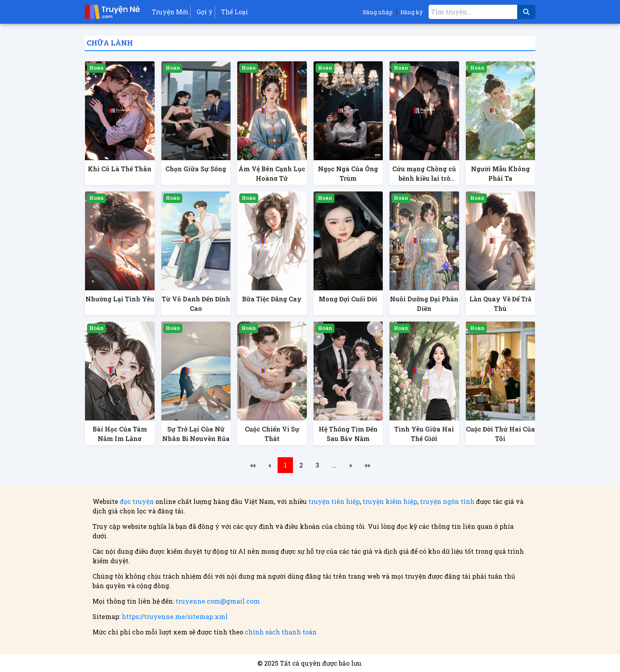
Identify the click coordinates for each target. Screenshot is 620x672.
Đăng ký (412, 12)
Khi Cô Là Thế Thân (120, 169)
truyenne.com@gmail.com (218, 601)
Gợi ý (205, 12)
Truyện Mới (170, 12)
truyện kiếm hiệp (390, 501)
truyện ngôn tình (447, 501)
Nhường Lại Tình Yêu (120, 299)
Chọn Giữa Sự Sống (196, 169)
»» (367, 465)
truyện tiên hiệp (334, 501)
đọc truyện (137, 501)
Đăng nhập (378, 12)
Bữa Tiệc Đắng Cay (272, 299)
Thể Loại (234, 12)
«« (253, 465)
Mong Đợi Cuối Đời (348, 299)
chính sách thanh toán (281, 632)
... (334, 465)
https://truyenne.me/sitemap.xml (175, 616)
